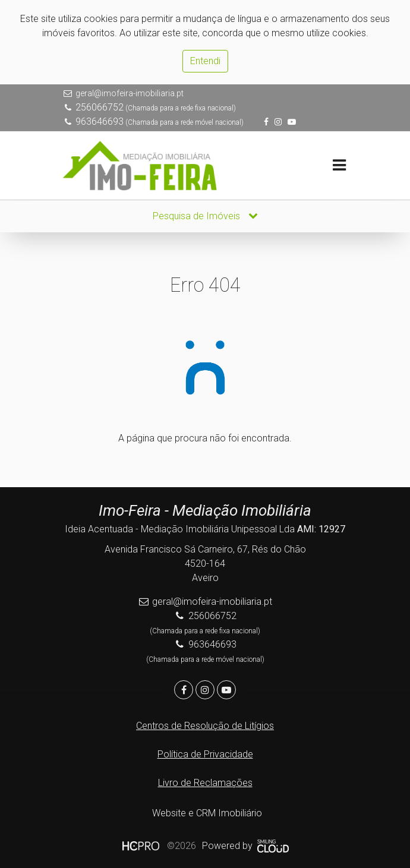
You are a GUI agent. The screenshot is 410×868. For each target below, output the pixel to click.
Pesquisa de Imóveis (205, 216)
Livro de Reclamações (205, 783)
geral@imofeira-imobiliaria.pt (130, 93)
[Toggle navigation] (339, 165)
